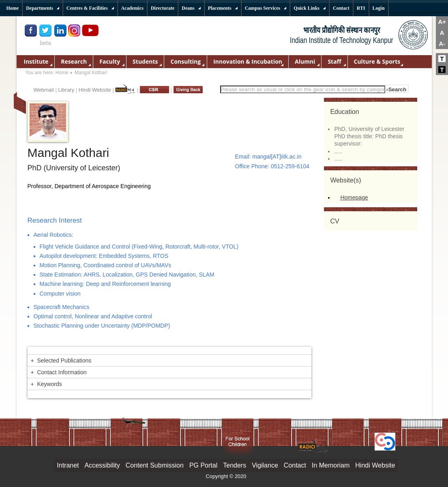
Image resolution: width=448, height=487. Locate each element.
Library (66, 90)
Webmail (44, 90)
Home (62, 73)
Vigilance (265, 465)
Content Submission (155, 465)
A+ (442, 22)
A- (442, 44)
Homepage (354, 197)
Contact (295, 465)
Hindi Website (95, 90)
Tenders (235, 465)
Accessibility (102, 465)
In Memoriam (331, 465)
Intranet (68, 465)
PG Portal (203, 465)
